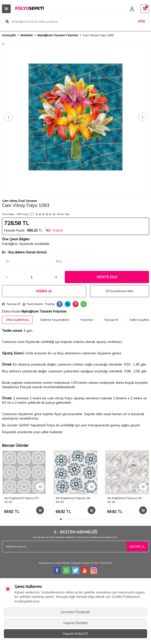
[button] (8, 117)
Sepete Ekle (107, 277)
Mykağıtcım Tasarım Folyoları (58, 35)
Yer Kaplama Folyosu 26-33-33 (125, 500)
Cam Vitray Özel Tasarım (19, 201)
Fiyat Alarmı (33, 304)
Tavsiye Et (11, 304)
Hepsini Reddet (76, 623)
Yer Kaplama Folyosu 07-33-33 (22, 500)
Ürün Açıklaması (17, 320)
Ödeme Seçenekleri (55, 320)
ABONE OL (137, 546)
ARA (142, 21)
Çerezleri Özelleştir (75, 612)
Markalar (27, 35)
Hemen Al (44, 291)
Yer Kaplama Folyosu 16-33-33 (73, 500)
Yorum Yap (63, 214)
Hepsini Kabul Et (75, 634)
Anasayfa (9, 35)
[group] (75, 117)
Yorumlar (87, 320)
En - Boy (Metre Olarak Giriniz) (24, 252)
